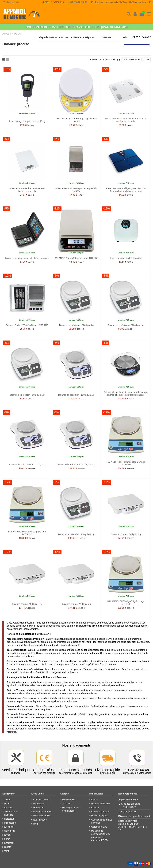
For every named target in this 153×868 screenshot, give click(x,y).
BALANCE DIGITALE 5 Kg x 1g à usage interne (76, 120)
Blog (35, 824)
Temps (8, 800)
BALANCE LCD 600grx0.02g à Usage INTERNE (27, 533)
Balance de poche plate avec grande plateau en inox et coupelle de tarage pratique (126, 393)
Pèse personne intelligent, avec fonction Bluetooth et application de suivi (126, 190)
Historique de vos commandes (71, 809)
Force (7, 839)
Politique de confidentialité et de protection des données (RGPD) (101, 835)
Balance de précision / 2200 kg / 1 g (126, 325)
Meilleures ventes (42, 816)
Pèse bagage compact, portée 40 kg (27, 121)
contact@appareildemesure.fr (136, 816)
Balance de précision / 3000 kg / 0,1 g (76, 465)
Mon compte (68, 800)
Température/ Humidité (11, 813)
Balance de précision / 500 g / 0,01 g (27, 465)
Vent (7, 851)
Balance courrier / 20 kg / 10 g (27, 604)
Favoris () (10, 2)
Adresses (67, 804)
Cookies (95, 808)
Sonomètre (10, 831)
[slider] (124, 45)
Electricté (9, 827)
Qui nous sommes (100, 812)
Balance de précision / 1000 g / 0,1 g (76, 395)
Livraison (96, 800)
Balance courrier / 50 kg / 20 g (126, 534)
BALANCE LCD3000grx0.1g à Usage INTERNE (126, 603)
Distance (9, 808)
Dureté (8, 847)
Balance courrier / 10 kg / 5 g (76, 604)
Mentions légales (100, 816)
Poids (7, 804)
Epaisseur (9, 843)
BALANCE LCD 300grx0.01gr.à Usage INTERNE (126, 463)
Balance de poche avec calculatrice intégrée (27, 258)
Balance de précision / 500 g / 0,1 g (27, 395)
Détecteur (9, 819)
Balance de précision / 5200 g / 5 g (76, 325)
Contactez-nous (41, 800)
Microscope (10, 823)
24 (146, 60)
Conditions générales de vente (102, 821)
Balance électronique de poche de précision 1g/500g (76, 190)
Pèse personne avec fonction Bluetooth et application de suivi (126, 120)
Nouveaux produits (43, 812)
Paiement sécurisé (100, 804)
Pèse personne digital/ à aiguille (126, 258)
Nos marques (40, 820)
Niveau (8, 835)
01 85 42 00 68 (79, 2)
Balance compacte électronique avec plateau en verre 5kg (27, 190)
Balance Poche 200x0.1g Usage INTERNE (27, 325)
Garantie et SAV (99, 827)
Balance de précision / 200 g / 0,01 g (76, 534)
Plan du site (39, 804)
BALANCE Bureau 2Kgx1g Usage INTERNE (76, 258)
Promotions (39, 808)
